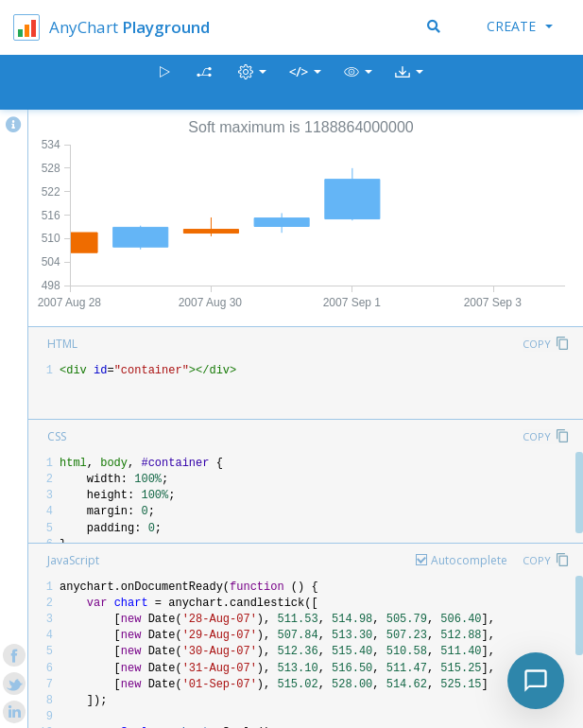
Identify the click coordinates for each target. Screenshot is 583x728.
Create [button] (520, 26)
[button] (358, 83)
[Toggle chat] (536, 681)
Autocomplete (469, 560)
